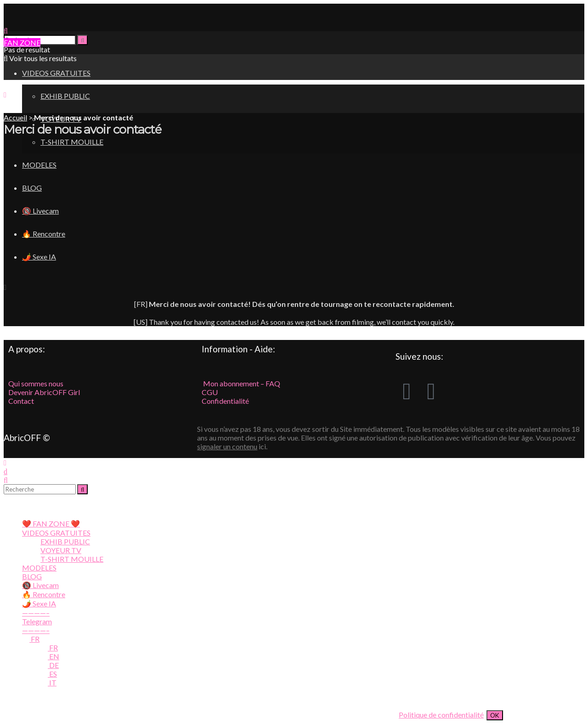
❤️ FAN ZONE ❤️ (51, 523)
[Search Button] (82, 40)
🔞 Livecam (40, 585)
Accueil (15, 117)
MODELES (39, 568)
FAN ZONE (22, 42)
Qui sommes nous (36, 383)
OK (495, 715)
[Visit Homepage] (59, 22)
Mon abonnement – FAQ (241, 383)
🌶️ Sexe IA (39, 603)
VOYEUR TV (61, 550)
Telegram (37, 621)
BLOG (32, 576)
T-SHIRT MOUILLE (72, 142)
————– (36, 613)
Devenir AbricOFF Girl (44, 392)
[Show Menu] (5, 94)
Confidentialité (225, 401)
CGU (210, 392)
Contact (21, 401)
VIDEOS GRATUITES (56, 533)
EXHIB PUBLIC (65, 96)
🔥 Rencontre (44, 594)
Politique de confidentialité (441, 715)
